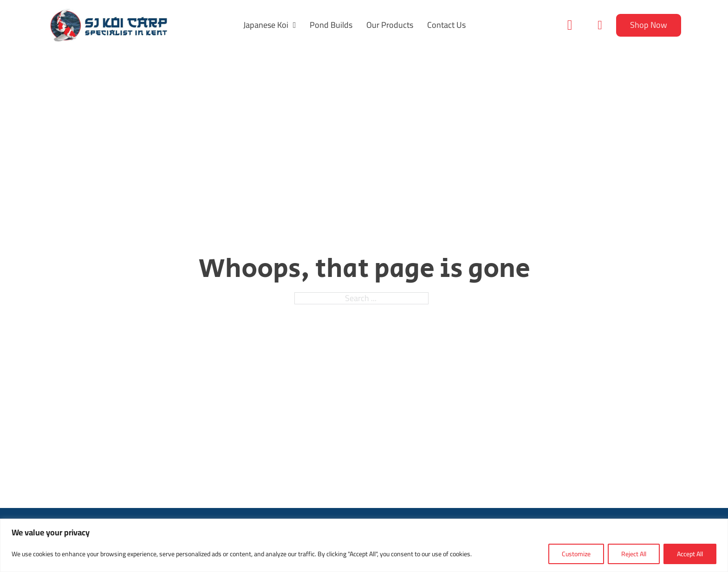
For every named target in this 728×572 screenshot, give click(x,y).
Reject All (634, 554)
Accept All (690, 554)
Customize (576, 554)
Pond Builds (331, 25)
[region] (364, 545)
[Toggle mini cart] (600, 25)
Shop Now (649, 25)
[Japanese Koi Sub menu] (295, 25)
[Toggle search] (570, 25)
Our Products (390, 25)
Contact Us (446, 25)
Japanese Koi (266, 25)
